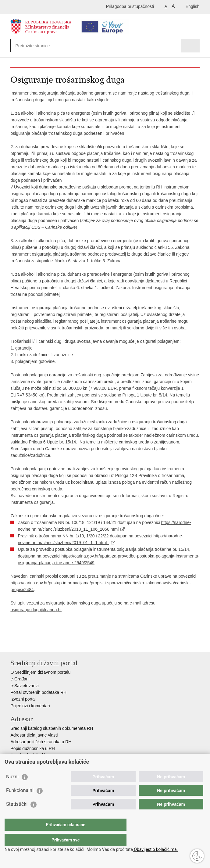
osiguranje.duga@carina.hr (36, 610)
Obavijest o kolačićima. (155, 849)
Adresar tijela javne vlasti (34, 735)
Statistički (17, 816)
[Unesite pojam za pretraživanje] (37, 46)
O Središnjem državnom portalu (40, 672)
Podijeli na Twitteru (40, 642)
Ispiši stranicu (14, 642)
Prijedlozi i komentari (30, 706)
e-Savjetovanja (25, 686)
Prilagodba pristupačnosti (130, 6)
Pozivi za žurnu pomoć (32, 762)
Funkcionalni (20, 803)
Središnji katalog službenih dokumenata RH (52, 728)
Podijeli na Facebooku (27, 642)
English (193, 6)
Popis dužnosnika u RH (33, 748)
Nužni (12, 789)
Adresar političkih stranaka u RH (41, 742)
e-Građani (20, 679)
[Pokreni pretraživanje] (169, 46)
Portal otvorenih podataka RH (38, 692)
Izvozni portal (23, 699)
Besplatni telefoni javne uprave (39, 755)
